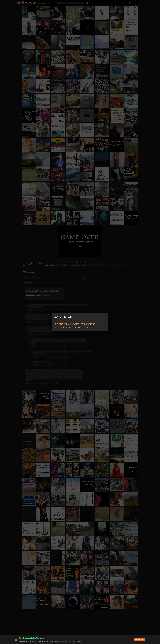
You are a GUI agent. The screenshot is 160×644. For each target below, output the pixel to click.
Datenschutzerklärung (74, 641)
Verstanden (139, 640)
